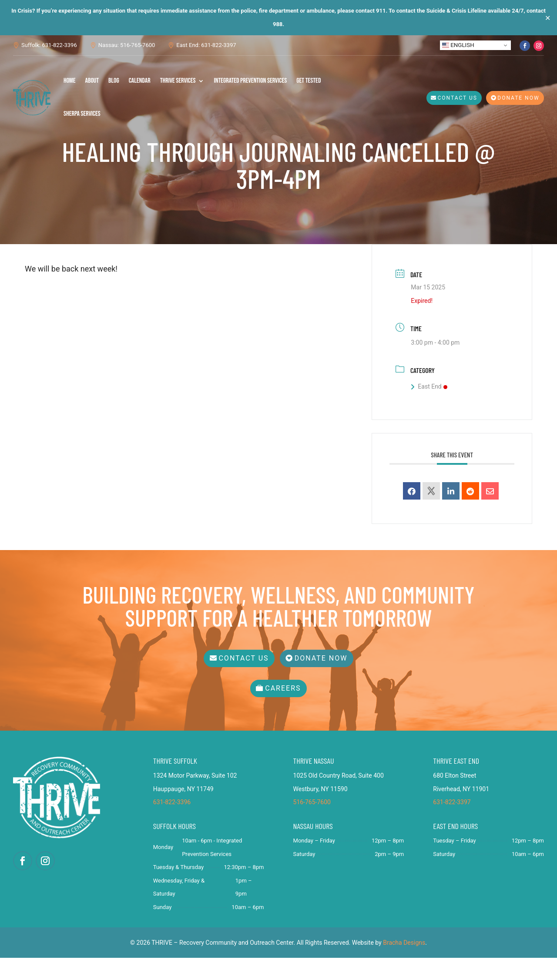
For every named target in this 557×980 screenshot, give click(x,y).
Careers (283, 711)
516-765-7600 (312, 825)
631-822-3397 (452, 825)
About (92, 81)
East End (429, 412)
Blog (114, 81)
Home (70, 81)
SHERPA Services (82, 114)
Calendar (140, 81)
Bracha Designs (404, 965)
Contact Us (458, 98)
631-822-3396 (172, 825)
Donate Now (518, 98)
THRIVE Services (178, 81)
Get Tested (309, 81)
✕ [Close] (548, 18)
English (458, 45)
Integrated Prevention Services (250, 81)
